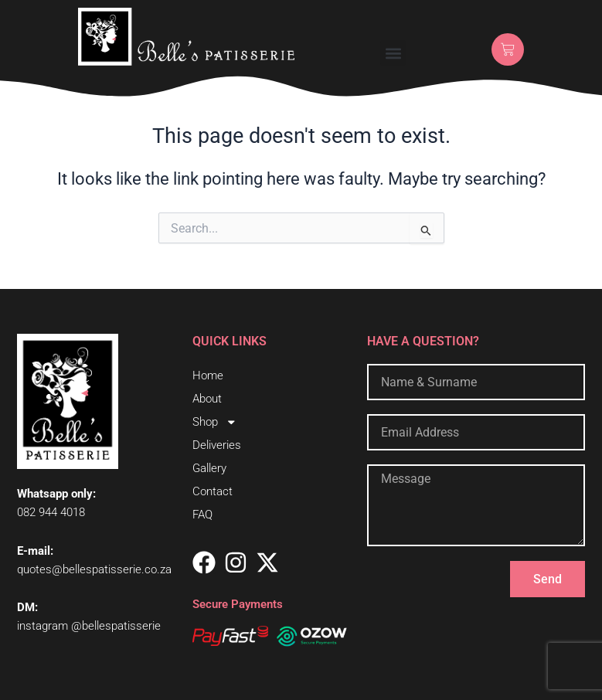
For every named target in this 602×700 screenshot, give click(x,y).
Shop (215, 422)
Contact (213, 491)
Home (208, 375)
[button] (393, 53)
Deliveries (217, 445)
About (207, 399)
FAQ (202, 515)
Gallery (209, 468)
